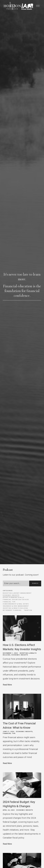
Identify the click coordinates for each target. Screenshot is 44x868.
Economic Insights (11, 595)
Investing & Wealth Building (15, 608)
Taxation (28, 610)
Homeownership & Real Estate (16, 604)
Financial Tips (9, 602)
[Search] (16, 583)
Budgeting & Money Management (17, 593)
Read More (7, 685)
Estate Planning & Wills (13, 597)
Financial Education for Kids (16, 600)
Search (35, 583)
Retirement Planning (12, 610)
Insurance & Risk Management (16, 606)
